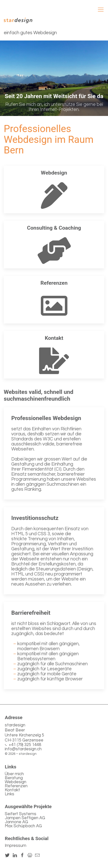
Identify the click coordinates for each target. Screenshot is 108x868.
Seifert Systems (21, 814)
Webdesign (16, 782)
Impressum (16, 846)
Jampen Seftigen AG (25, 818)
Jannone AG (16, 822)
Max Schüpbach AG (23, 826)
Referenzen (16, 786)
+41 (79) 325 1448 (25, 745)
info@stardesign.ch (23, 749)
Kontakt (12, 790)
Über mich (14, 774)
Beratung (14, 778)
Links (10, 794)
